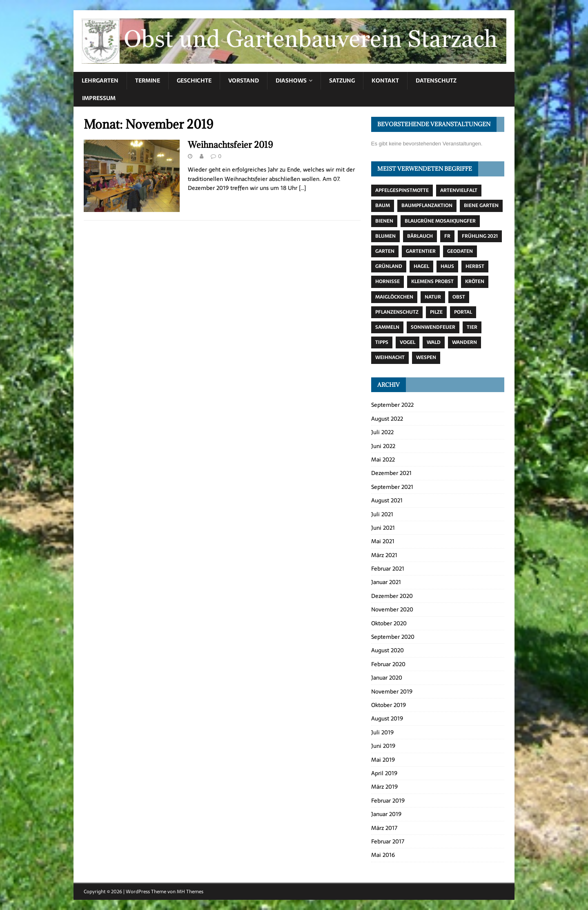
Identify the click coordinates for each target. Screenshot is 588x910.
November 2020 (392, 609)
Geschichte (194, 80)
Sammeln (387, 327)
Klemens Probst (432, 281)
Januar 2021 (386, 582)
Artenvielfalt (459, 190)
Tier (472, 327)
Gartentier (421, 251)
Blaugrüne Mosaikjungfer (440, 221)
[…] (302, 188)
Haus (447, 266)
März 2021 (384, 555)
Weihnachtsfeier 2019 (230, 145)
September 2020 (393, 637)
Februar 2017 (388, 841)
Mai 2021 (383, 541)
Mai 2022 (383, 459)
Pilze (436, 312)
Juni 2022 (383, 446)
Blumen (385, 236)
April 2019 (384, 773)
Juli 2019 (382, 732)
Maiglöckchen (394, 297)
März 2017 (384, 828)
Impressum (99, 98)
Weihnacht (390, 357)
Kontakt (385, 80)
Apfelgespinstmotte (402, 190)
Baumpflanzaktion (427, 205)
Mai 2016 (383, 855)
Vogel (408, 342)
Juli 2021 (382, 514)
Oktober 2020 (389, 623)
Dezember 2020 (392, 596)
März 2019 (384, 787)
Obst (459, 297)
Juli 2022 (382, 432)
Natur (433, 297)
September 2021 (392, 487)
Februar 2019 (388, 801)
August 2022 (387, 419)
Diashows (291, 80)
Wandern (464, 342)
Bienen (384, 221)
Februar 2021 (388, 569)
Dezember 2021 (391, 473)
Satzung (342, 80)
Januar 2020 (387, 678)
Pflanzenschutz (397, 312)
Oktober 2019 (389, 705)
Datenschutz (436, 80)
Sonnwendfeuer (433, 327)
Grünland (389, 266)
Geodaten (460, 251)
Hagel (421, 266)
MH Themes (190, 892)
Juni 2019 (383, 746)
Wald (434, 342)
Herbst (475, 266)
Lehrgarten (100, 80)
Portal (463, 312)
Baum (383, 205)
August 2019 (387, 718)
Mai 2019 (383, 760)
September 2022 (392, 405)
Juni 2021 (383, 528)
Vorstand (244, 80)
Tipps (382, 342)
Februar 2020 (388, 664)
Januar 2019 (386, 814)
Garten (385, 251)
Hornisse (388, 281)
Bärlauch (420, 236)
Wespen (426, 357)
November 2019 (392, 691)
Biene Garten (481, 205)
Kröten (475, 281)
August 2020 (388, 650)
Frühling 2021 (480, 236)
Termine (148, 80)
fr (447, 236)
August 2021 (387, 500)
